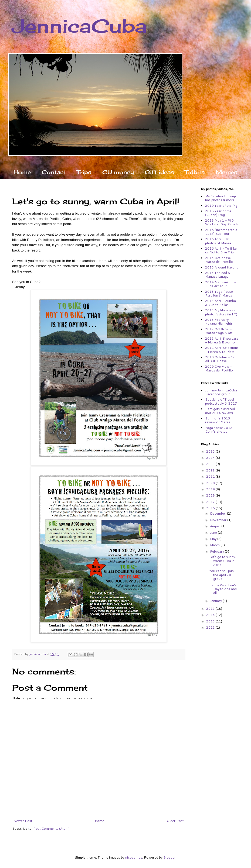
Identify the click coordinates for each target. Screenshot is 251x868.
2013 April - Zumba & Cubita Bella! (221, 303)
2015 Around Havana (222, 267)
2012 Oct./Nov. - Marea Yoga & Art (219, 331)
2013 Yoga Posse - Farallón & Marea (220, 293)
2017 (211, 502)
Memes (227, 172)
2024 (211, 458)
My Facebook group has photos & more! (221, 198)
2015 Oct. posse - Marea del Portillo (219, 260)
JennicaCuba (79, 26)
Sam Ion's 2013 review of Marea (218, 420)
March (215, 545)
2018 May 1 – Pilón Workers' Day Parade (222, 222)
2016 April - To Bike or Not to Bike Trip (221, 250)
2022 (211, 470)
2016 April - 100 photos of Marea (218, 241)
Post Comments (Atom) (51, 829)
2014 (211, 615)
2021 (211, 476)
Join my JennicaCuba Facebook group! (221, 392)
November (219, 520)
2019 (211, 489)
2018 (211, 495)
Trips (84, 172)
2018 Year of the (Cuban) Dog (218, 213)
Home (22, 172)
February (217, 551)
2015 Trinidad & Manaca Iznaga (218, 275)
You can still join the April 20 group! (221, 575)
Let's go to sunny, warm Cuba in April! (223, 561)
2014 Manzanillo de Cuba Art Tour (221, 284)
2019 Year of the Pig (221, 206)
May (214, 539)
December (218, 513)
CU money (118, 172)
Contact (54, 172)
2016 (211, 508)
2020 (211, 483)
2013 (211, 621)
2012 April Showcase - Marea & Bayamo (222, 340)
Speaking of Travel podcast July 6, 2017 (221, 401)
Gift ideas (159, 172)
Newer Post (23, 821)
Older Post (175, 821)
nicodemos (134, 857)
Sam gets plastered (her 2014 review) (220, 411)
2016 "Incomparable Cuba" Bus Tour (221, 232)
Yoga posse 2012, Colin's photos (219, 430)
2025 (211, 451)
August (216, 526)
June (214, 533)
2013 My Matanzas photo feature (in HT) (221, 312)
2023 (211, 464)
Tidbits (195, 172)
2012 (211, 627)
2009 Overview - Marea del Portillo (219, 368)
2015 (211, 609)
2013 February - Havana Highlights (219, 321)
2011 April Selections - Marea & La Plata (222, 349)
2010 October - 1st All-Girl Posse (220, 359)
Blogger (169, 857)
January (216, 601)
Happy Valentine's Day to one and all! (223, 589)
